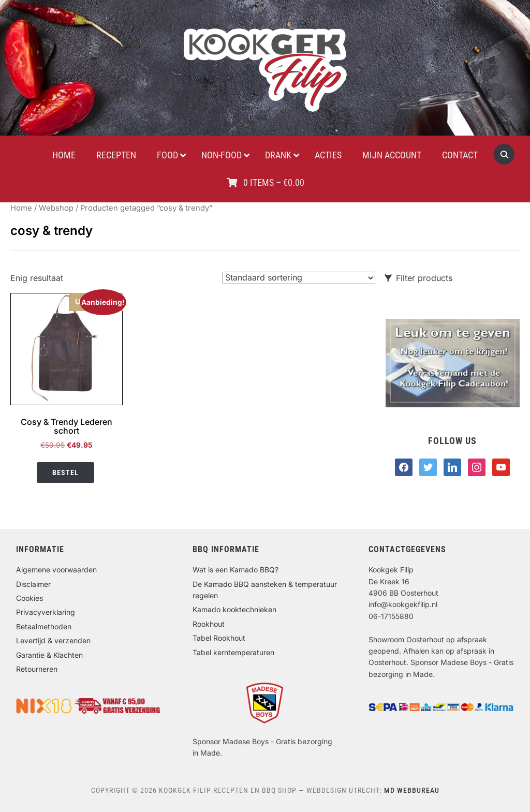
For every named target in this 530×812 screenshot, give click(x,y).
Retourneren (37, 669)
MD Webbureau (412, 790)
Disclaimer (33, 584)
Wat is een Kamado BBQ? (235, 570)
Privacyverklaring (46, 612)
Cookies (30, 598)
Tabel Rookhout (219, 638)
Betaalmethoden (44, 626)
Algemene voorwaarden (56, 570)
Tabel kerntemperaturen (233, 652)
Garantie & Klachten (49, 655)
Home (21, 208)
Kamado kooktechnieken (234, 609)
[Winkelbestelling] (299, 278)
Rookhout (209, 624)
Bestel (65, 473)
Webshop (56, 208)
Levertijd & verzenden (53, 640)
